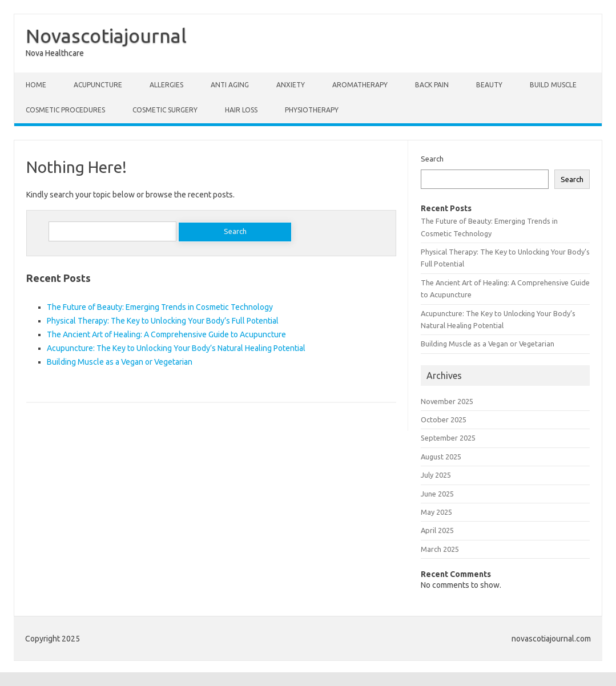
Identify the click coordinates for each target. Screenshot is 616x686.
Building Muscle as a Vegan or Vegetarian (120, 362)
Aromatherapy (360, 85)
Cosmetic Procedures (65, 110)
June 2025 (437, 494)
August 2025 (441, 457)
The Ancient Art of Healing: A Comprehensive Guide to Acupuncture (166, 334)
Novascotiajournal (106, 35)
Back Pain (432, 85)
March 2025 (440, 549)
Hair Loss (241, 110)
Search (432, 159)
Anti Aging (230, 85)
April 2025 (437, 530)
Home (36, 85)
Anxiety (291, 85)
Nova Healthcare (55, 53)
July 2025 (436, 475)
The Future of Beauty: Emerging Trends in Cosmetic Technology (160, 307)
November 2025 (447, 401)
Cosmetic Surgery (165, 110)
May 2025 (436, 512)
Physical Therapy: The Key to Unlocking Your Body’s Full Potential (163, 321)
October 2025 (444, 419)
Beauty (489, 85)
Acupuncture (98, 85)
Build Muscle (553, 85)
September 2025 (448, 438)
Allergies (166, 85)
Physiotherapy (312, 110)
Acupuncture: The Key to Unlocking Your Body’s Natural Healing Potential (176, 348)
